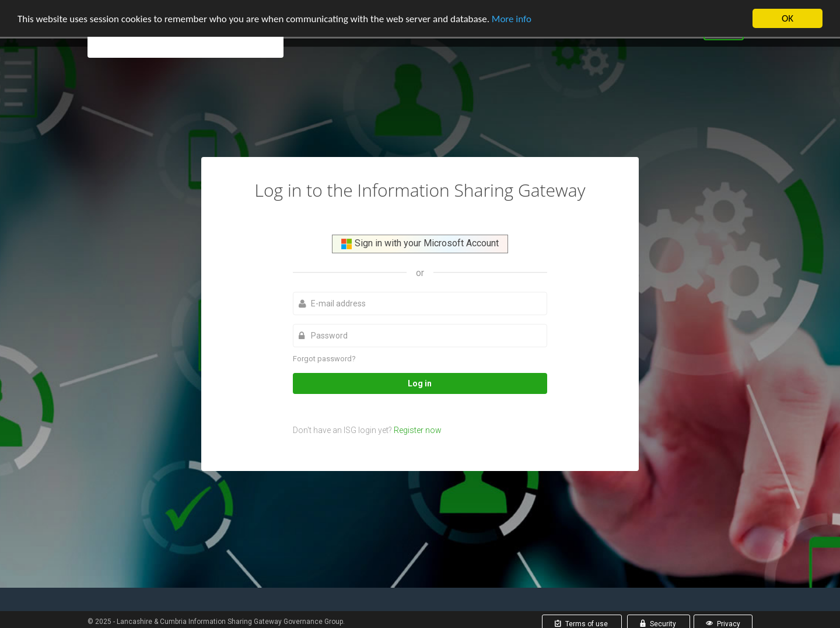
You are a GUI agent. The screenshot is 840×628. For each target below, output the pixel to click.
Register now (418, 430)
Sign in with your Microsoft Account (420, 244)
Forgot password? (324, 358)
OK (787, 18)
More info (512, 18)
